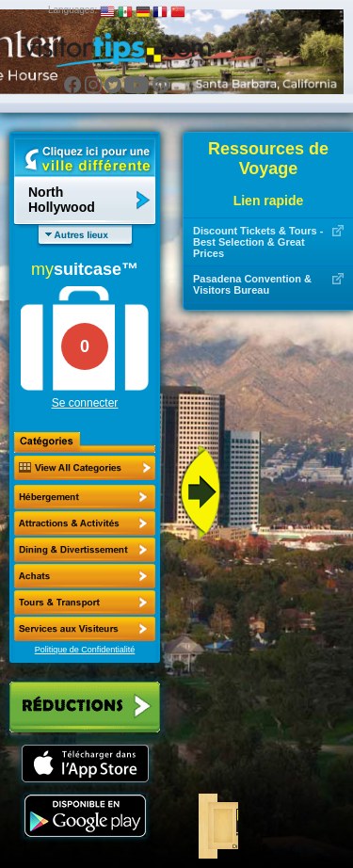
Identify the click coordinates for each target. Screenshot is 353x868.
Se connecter (85, 403)
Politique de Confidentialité (85, 650)
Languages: (72, 10)
